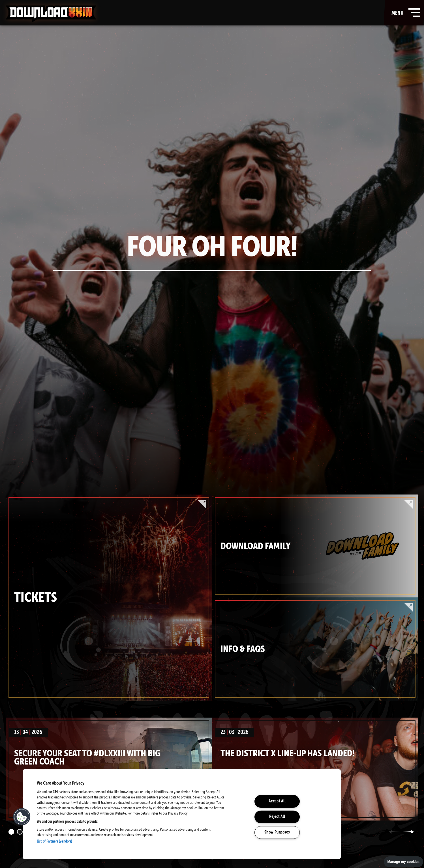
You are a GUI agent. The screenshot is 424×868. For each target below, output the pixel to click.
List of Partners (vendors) (54, 842)
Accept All (277, 801)
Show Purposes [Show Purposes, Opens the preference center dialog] (277, 832)
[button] (22, 817)
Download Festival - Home (51, 14)
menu (404, 13)
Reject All (277, 817)
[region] (182, 814)
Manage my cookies (403, 862)
